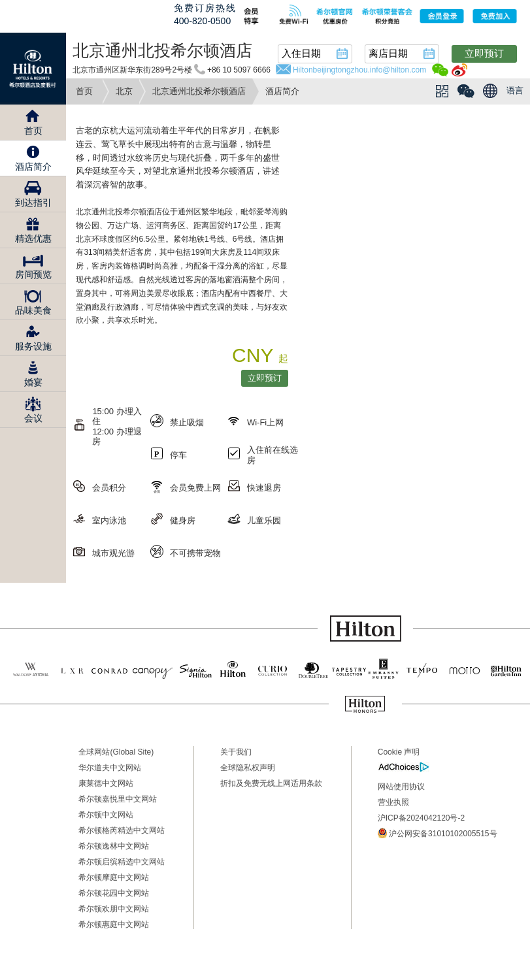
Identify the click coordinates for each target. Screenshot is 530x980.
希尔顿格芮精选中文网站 (122, 830)
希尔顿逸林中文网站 (114, 846)
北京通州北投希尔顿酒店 (199, 91)
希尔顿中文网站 (106, 815)
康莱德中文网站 (106, 783)
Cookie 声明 (399, 752)
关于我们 (236, 752)
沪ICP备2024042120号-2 (421, 818)
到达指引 (33, 203)
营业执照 (393, 802)
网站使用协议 (401, 787)
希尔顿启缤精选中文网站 (122, 862)
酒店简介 (33, 167)
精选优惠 (33, 238)
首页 (84, 91)
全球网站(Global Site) (116, 752)
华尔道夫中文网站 (110, 768)
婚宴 (33, 382)
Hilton (33, 69)
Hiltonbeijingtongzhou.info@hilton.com (359, 70)
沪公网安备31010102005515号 (438, 833)
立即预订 (484, 53)
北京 (124, 91)
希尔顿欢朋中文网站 (114, 909)
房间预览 (33, 274)
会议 (33, 418)
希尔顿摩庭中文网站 (114, 877)
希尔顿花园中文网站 (114, 893)
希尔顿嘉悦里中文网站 (118, 799)
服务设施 (33, 346)
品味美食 (33, 310)
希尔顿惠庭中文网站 (114, 924)
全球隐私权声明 (248, 768)
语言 (515, 90)
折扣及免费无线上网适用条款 (271, 783)
